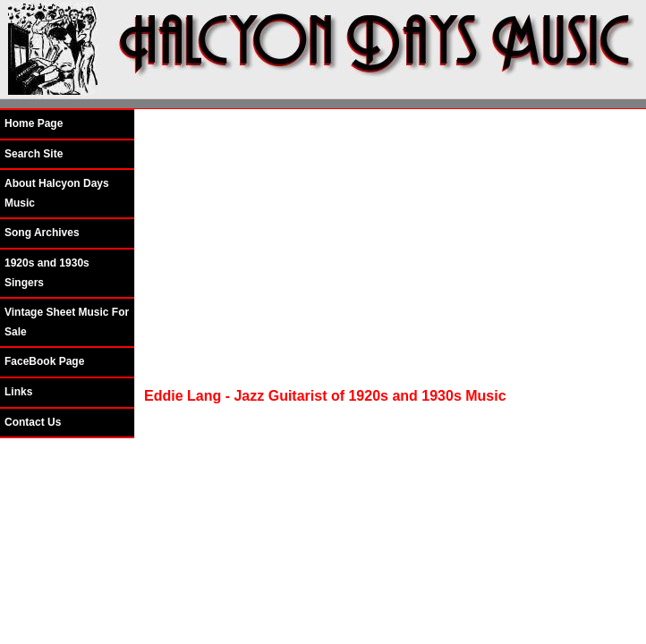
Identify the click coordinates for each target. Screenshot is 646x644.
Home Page (34, 123)
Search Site (34, 154)
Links (18, 392)
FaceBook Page (44, 361)
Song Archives (42, 233)
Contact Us (33, 422)
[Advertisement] (384, 249)
